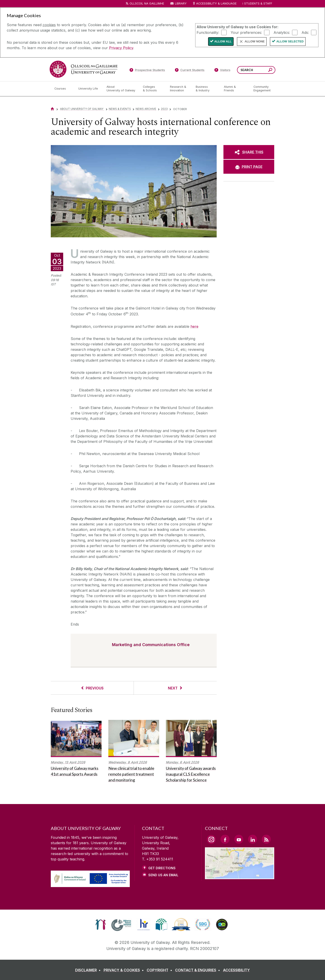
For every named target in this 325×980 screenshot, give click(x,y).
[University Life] (89, 89)
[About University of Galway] (121, 89)
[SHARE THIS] (249, 152)
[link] (101, 925)
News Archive (146, 109)
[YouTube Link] (239, 839)
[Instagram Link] (211, 839)
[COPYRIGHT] (160, 970)
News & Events (120, 109)
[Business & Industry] (206, 89)
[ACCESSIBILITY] (236, 970)
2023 (164, 109)
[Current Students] (190, 71)
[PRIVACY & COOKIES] (125, 970)
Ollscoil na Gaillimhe (147, 3)
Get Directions (162, 868)
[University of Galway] (84, 69)
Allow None (255, 41)
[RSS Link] (266, 839)
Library (181, 3)
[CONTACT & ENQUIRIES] (198, 970)
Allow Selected (290, 41)
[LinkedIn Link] (253, 839)
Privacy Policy (121, 48)
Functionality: (208, 32)
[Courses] (63, 89)
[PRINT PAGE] (249, 167)
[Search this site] (270, 70)
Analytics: (282, 32)
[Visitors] (222, 71)
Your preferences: (246, 32)
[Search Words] (256, 70)
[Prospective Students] (147, 71)
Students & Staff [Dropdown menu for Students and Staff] (258, 3)
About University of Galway (82, 109)
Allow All (223, 41)
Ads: (305, 32)
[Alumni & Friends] (235, 89)
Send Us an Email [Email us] (163, 875)
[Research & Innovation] (179, 89)
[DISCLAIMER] (89, 970)
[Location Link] (240, 876)
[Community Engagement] (262, 89)
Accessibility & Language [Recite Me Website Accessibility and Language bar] (214, 4)
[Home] (52, 109)
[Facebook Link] (225, 839)
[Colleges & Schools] (153, 89)
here (194, 326)
